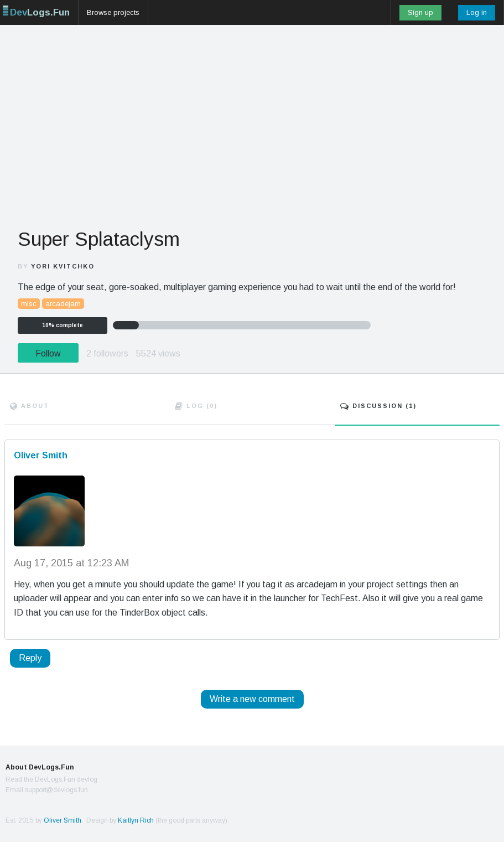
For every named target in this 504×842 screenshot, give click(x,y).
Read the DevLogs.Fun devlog (51, 779)
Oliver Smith (63, 820)
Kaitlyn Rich (136, 820)
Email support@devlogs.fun (47, 790)
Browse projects (113, 12)
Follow (48, 353)
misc (29, 304)
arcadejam (63, 304)
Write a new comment (252, 699)
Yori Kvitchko (63, 266)
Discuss (378, 406)
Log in (477, 12)
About (30, 406)
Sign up (420, 12)
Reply (30, 658)
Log (196, 406)
